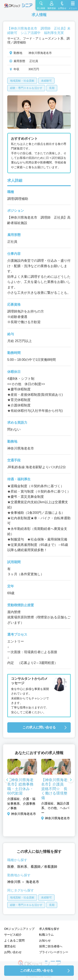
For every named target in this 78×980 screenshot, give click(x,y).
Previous (7, 780)
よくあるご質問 (14, 940)
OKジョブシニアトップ (19, 929)
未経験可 (46, 81)
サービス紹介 (13, 935)
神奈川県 (14, 882)
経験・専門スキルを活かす (26, 88)
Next (71, 780)
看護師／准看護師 (44, 867)
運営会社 (10, 946)
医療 (11, 867)
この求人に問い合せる (39, 727)
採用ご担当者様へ (51, 946)
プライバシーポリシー (54, 952)
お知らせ (45, 940)
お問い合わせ (13, 952)
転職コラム (46, 935)
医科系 (22, 867)
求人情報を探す (49, 929)
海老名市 (32, 882)
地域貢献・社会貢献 (22, 81)
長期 (52, 88)
